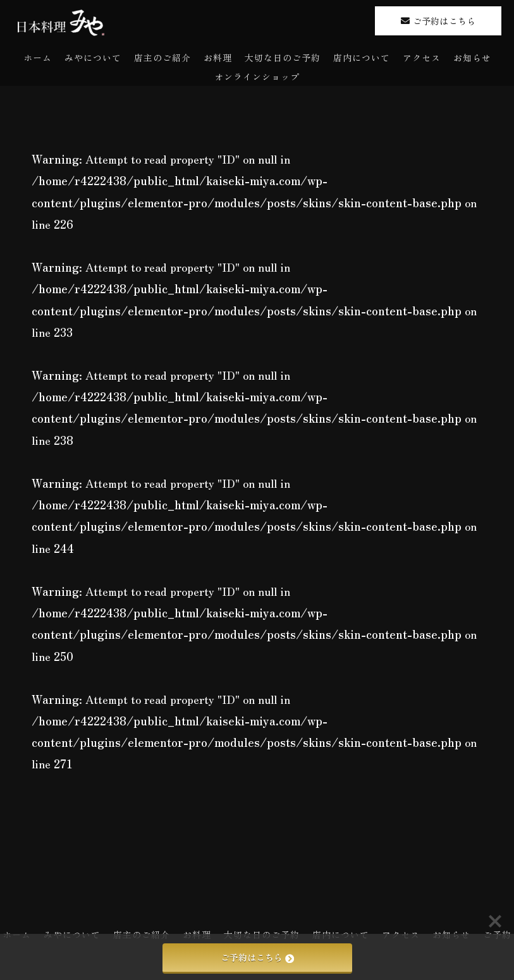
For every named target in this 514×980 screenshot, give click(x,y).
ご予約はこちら (257, 957)
